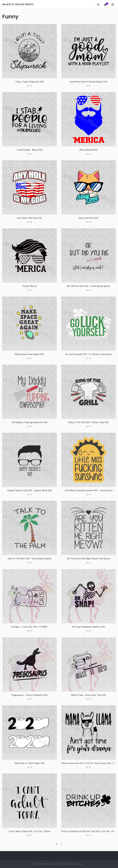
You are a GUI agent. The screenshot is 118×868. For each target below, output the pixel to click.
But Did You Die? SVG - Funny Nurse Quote (88, 286)
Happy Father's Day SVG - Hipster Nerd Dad (29, 490)
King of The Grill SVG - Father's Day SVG (89, 422)
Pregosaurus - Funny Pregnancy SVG (29, 695)
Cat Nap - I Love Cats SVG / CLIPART (29, 627)
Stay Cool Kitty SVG (88, 218)
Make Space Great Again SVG (29, 354)
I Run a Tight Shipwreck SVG (30, 82)
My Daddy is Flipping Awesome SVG (30, 422)
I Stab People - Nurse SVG (30, 150)
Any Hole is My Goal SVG (30, 218)
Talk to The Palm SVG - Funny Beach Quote (30, 559)
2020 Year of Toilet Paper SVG (29, 763)
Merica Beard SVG (88, 150)
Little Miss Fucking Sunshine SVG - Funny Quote (89, 490)
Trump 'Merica (30, 286)
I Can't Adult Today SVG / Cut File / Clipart (29, 831)
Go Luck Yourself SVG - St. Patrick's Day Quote (88, 354)
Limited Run (78, 864)
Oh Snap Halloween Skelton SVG (89, 627)
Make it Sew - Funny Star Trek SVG (89, 695)
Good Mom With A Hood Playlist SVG (89, 82)
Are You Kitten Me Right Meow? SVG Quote (89, 559)
